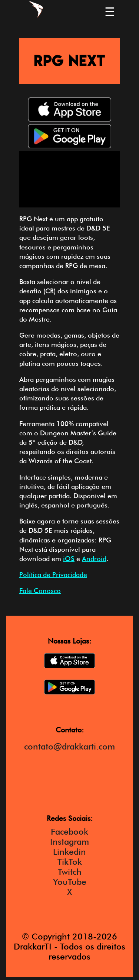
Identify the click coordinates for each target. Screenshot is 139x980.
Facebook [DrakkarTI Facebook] (69, 831)
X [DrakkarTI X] (69, 892)
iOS (69, 559)
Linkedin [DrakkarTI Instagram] (69, 852)
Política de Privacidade (53, 575)
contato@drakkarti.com (69, 746)
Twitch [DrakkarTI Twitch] (70, 872)
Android (94, 559)
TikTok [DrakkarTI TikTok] (70, 862)
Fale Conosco (40, 591)
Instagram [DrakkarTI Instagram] (69, 842)
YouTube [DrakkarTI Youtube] (70, 882)
